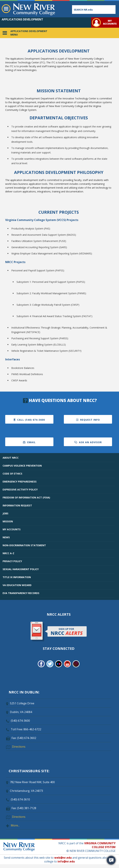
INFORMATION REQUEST (17, 505)
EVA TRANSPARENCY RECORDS (21, 593)
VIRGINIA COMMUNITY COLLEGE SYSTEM (100, 845)
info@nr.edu (66, 861)
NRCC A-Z (8, 553)
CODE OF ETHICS (12, 474)
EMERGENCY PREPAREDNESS (20, 482)
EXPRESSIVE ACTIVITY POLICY (20, 490)
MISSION (8, 521)
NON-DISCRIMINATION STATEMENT (24, 545)
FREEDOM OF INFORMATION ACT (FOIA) (26, 497)
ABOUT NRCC (11, 458)
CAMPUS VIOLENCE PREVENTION (22, 466)
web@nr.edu (63, 858)
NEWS (6, 537)
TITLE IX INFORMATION (17, 577)
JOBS (5, 513)
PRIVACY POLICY (12, 561)
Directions (19, 747)
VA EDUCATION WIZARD (17, 585)
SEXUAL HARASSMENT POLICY (21, 569)
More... (15, 825)
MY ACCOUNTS (12, 529)
